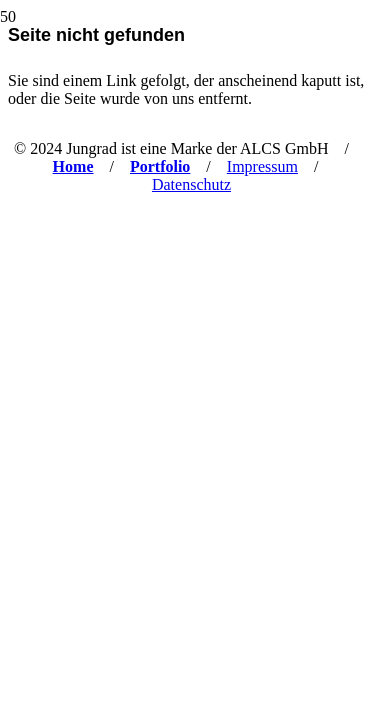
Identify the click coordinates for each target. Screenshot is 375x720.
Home (73, 166)
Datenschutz (191, 184)
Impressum (262, 166)
